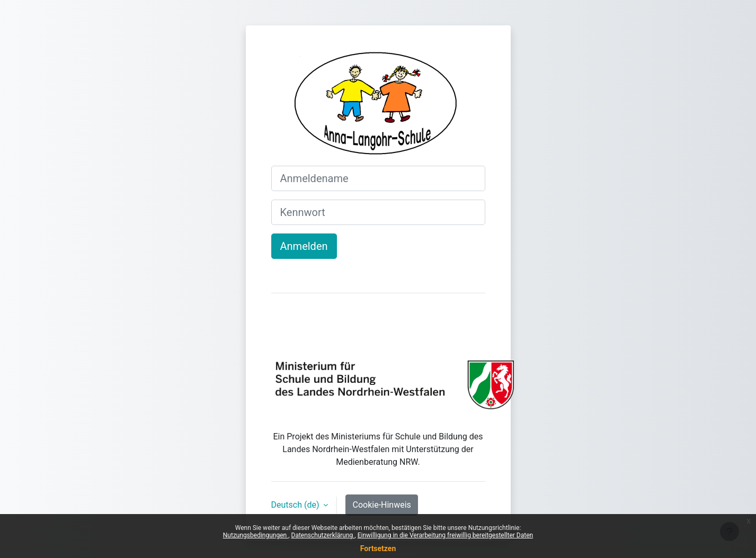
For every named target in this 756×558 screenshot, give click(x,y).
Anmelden (304, 246)
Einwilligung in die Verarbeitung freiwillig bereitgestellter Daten (446, 535)
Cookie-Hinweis (381, 505)
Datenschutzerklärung (323, 535)
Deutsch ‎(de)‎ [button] (296, 505)
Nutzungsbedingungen (256, 535)
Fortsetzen (378, 548)
